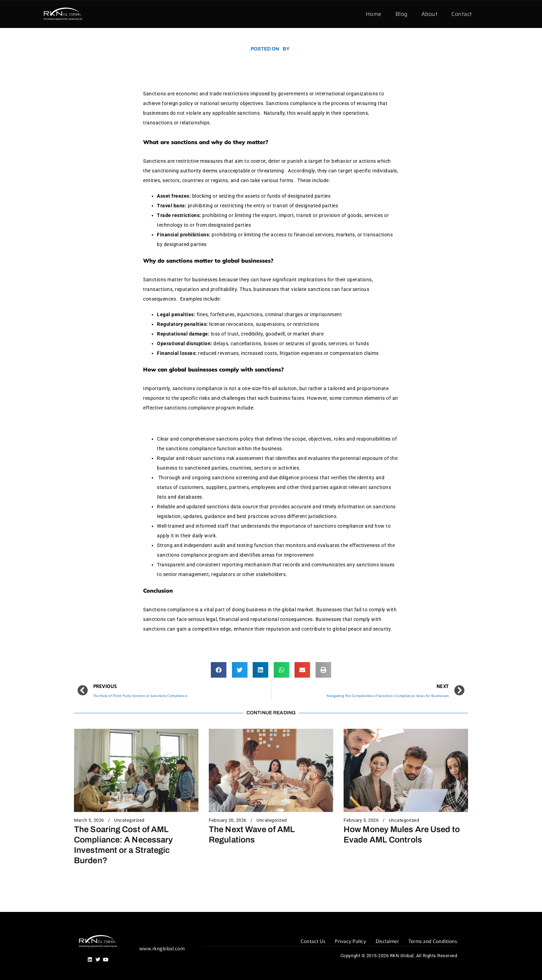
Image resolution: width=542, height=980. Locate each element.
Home (374, 14)
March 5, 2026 (89, 820)
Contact (462, 14)
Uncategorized (129, 820)
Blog (401, 14)
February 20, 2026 (228, 820)
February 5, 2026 (361, 820)
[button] (219, 670)
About (430, 14)
